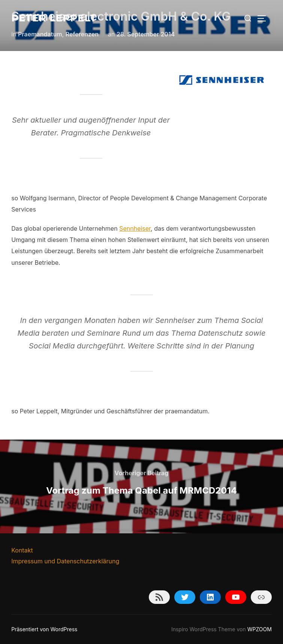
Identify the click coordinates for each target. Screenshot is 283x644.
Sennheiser (135, 228)
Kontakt (22, 550)
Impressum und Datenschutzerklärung (65, 561)
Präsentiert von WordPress (44, 629)
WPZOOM (260, 629)
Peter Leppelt (54, 18)
